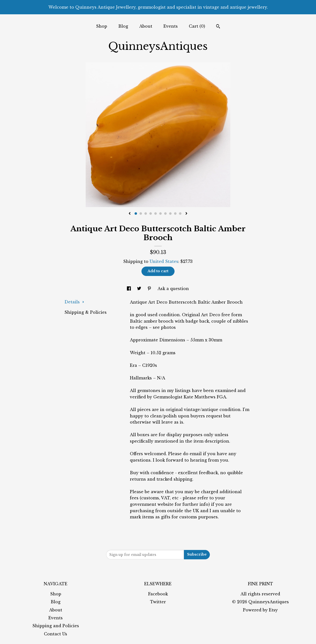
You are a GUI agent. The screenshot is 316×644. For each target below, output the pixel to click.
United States (164, 261)
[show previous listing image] (130, 214)
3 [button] (146, 214)
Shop (102, 26)
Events (171, 26)
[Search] (218, 27)
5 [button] (156, 214)
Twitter (158, 602)
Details (74, 302)
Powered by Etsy (260, 610)
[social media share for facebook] (129, 289)
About (146, 26)
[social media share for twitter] (140, 289)
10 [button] (180, 214)
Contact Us (56, 634)
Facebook (158, 594)
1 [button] (136, 214)
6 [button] (160, 214)
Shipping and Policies (56, 626)
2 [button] (141, 214)
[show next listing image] (186, 214)
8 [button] (170, 214)
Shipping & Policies (86, 312)
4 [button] (151, 214)
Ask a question (173, 289)
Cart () (197, 26)
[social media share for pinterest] (150, 289)
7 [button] (165, 214)
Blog (123, 26)
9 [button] (175, 214)
